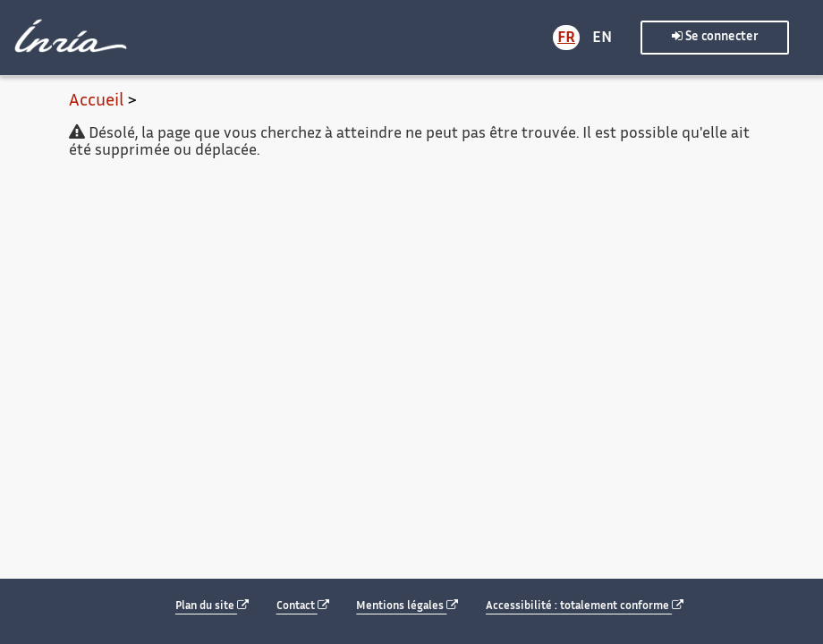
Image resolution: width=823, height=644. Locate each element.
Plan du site (212, 606)
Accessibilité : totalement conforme (585, 606)
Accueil (96, 102)
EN (602, 38)
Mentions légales (407, 606)
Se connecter (715, 36)
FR (566, 38)
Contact (303, 606)
